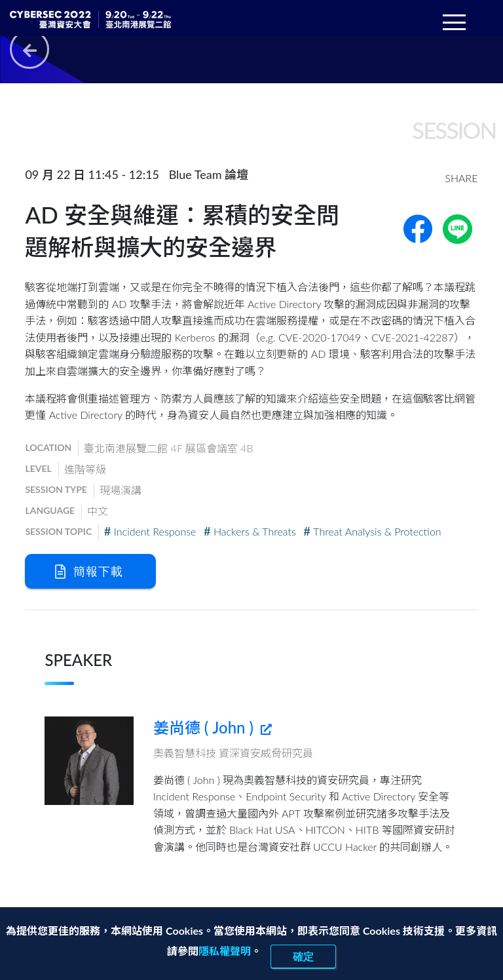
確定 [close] (303, 956)
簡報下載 (89, 571)
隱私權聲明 (225, 951)
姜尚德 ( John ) (213, 727)
